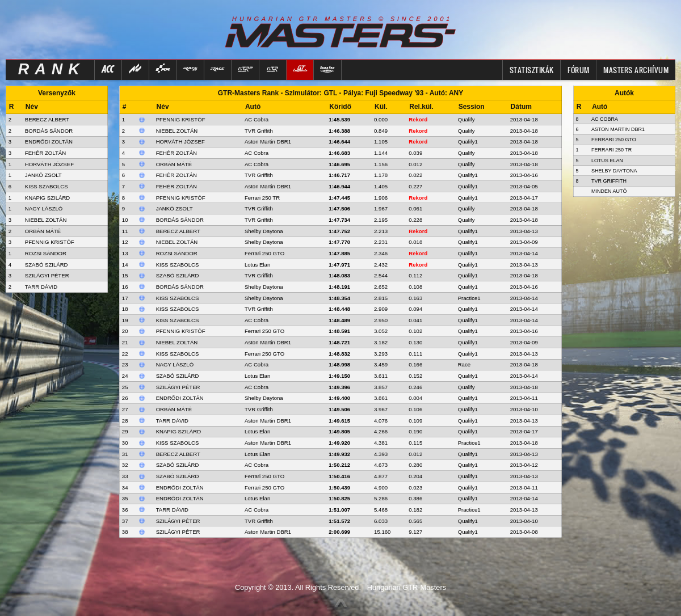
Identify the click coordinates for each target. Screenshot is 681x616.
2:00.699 (339, 532)
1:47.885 (339, 253)
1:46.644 (339, 142)
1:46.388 (339, 131)
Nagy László (175, 364)
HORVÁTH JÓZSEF (49, 164)
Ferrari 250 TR (262, 198)
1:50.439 (339, 488)
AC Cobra (257, 119)
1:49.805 (339, 431)
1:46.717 (339, 175)
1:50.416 (339, 476)
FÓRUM (579, 70)
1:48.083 (339, 275)
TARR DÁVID (41, 287)
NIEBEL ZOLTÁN (46, 220)
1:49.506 (339, 409)
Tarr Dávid (172, 421)
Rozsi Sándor (177, 253)
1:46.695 (339, 164)
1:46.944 (339, 186)
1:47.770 (339, 242)
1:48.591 (339, 331)
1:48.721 (339, 342)
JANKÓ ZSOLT (43, 175)
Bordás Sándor (180, 220)
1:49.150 (339, 376)
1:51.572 (339, 521)
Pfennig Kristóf (181, 119)
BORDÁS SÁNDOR (49, 131)
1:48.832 (339, 354)
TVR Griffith (259, 131)
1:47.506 (339, 208)
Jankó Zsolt (175, 208)
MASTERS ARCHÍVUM (636, 70)
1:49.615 (339, 421)
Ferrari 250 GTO (264, 253)
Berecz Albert (178, 231)
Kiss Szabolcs (178, 265)
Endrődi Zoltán (180, 398)
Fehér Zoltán (176, 153)
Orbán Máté (174, 164)
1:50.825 (339, 498)
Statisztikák (532, 70)
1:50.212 (339, 465)
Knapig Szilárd (178, 431)
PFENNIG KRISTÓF (50, 242)
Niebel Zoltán (177, 131)
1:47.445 (339, 198)
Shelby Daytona (264, 231)
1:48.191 (339, 287)
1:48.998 (339, 364)
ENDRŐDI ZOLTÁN (49, 142)
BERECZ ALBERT (47, 119)
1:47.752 (339, 231)
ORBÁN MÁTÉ (43, 231)
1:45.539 (339, 119)
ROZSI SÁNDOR (46, 253)
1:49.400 (339, 398)
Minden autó (609, 191)
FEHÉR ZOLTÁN (45, 153)
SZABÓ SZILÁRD (47, 265)
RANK (52, 69)
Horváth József (180, 142)
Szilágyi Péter (178, 387)
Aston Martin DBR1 (268, 142)
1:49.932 (339, 454)
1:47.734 (339, 220)
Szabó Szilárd (178, 275)
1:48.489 (339, 320)
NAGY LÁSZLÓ (44, 208)
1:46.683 (339, 153)
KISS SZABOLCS (47, 186)
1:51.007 (339, 510)
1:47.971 (339, 265)
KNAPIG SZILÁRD (47, 198)
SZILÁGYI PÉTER (47, 275)
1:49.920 (339, 443)
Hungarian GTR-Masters (407, 587)
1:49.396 (339, 387)
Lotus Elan (257, 265)
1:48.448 (339, 309)
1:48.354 (339, 298)
